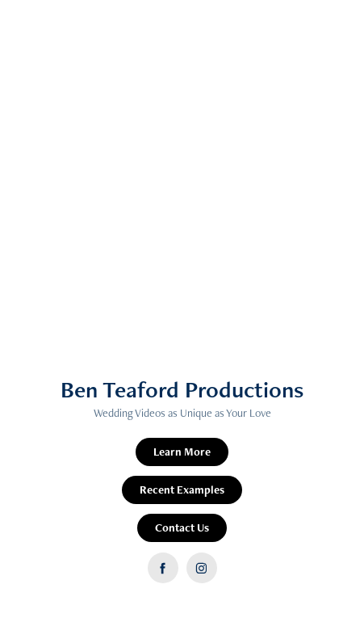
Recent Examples (182, 490)
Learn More (182, 452)
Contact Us (182, 527)
